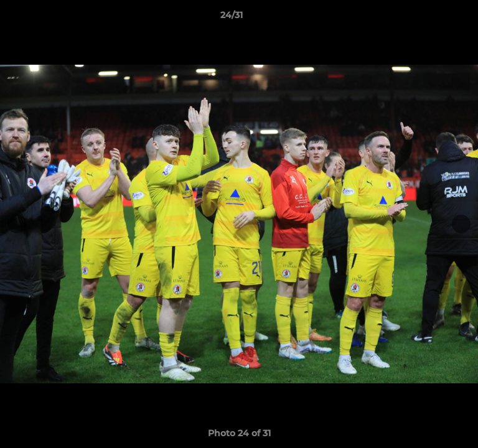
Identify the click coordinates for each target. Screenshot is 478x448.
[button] (433, 18)
